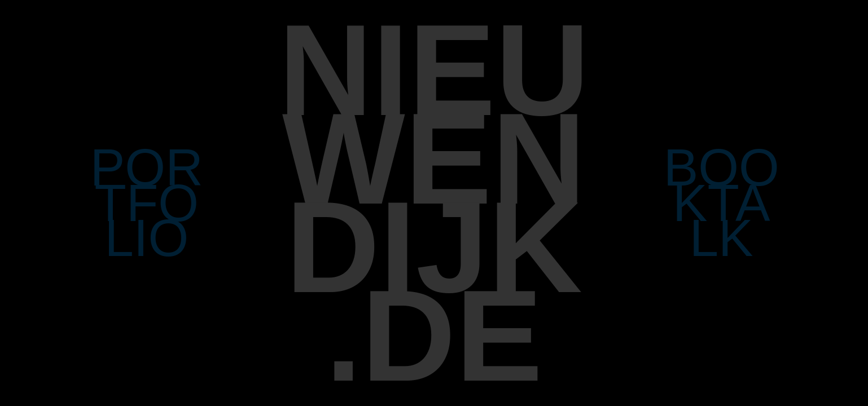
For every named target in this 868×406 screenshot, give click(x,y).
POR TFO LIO (147, 203)
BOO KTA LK (722, 203)
